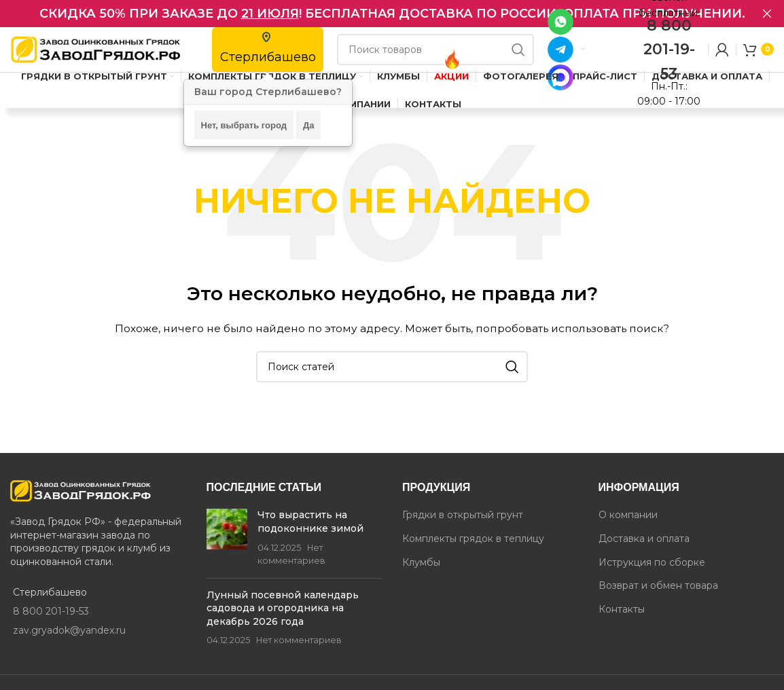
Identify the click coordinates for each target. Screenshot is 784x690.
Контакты (622, 625)
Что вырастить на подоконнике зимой (310, 538)
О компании (628, 531)
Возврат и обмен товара (658, 602)
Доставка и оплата (644, 555)
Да (309, 125)
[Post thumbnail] (227, 554)
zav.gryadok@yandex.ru (69, 647)
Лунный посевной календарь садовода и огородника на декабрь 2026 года (283, 624)
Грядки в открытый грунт (463, 531)
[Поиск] (435, 58)
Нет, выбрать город (244, 125)
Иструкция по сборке (652, 579)
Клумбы (421, 579)
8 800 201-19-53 (669, 57)
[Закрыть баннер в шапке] (767, 14)
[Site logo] (95, 57)
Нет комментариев (299, 657)
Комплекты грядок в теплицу (473, 555)
